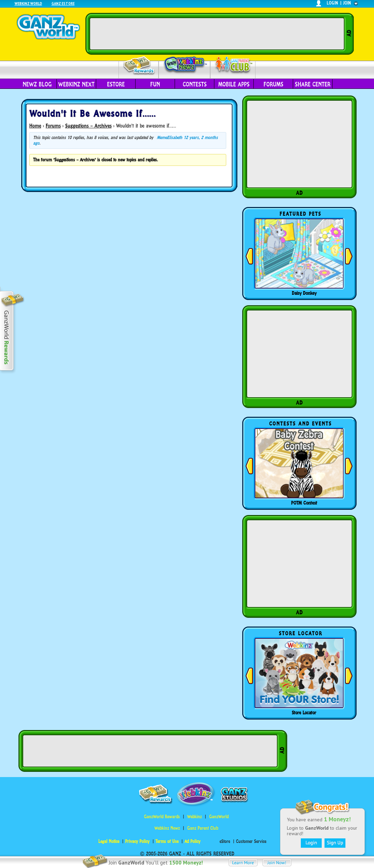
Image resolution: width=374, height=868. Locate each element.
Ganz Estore (63, 3)
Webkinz (194, 817)
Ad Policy (192, 841)
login (332, 3)
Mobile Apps (234, 84)
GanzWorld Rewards (162, 817)
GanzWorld (219, 817)
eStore (116, 84)
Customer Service (251, 841)
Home (35, 126)
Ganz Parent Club (203, 828)
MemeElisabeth (170, 137)
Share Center (313, 84)
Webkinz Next (76, 84)
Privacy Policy (137, 841)
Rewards (139, 66)
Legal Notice (109, 841)
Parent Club (233, 65)
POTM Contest (304, 503)
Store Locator (304, 713)
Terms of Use (167, 841)
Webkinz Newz (185, 65)
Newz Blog (37, 84)
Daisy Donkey (304, 293)
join (347, 3)
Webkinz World (28, 3)
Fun (155, 84)
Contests (195, 84)
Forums (273, 84)
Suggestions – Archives (88, 126)
